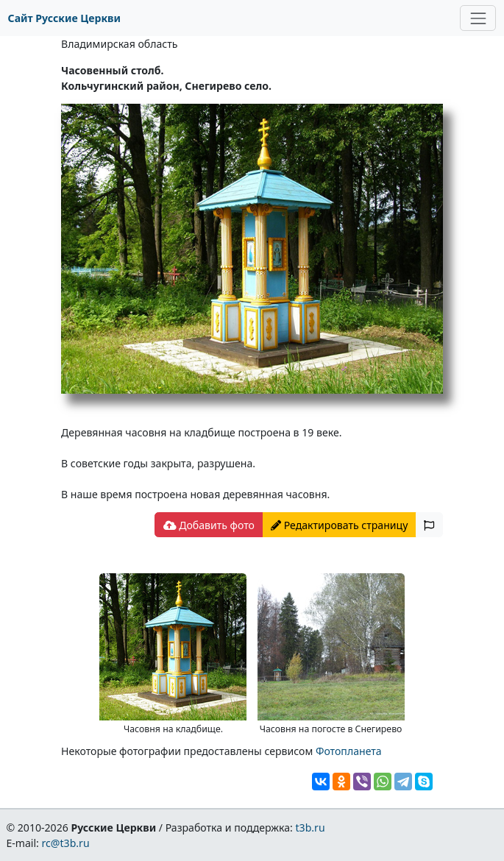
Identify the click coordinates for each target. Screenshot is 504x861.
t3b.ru (310, 828)
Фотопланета (349, 751)
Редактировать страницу (339, 525)
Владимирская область (119, 44)
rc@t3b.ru (66, 843)
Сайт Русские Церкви (64, 18)
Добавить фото (209, 525)
